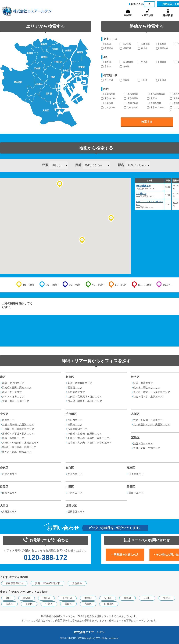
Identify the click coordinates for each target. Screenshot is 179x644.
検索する (147, 122)
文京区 (70, 468)
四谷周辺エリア (76, 392)
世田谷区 (71, 506)
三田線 (143, 80)
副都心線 (162, 48)
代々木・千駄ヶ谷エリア (147, 388)
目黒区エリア (9, 493)
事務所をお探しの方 (126, 555)
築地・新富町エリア (13, 438)
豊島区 (135, 437)
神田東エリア (75, 425)
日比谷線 (144, 44)
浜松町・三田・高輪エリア (17, 388)
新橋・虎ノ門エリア (13, 383)
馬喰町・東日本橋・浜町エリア (19, 447)
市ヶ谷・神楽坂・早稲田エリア (85, 401)
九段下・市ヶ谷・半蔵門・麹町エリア (88, 438)
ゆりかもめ (131, 107)
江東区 (131, 468)
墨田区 (131, 487)
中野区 (70, 487)
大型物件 (77, 583)
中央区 (4, 414)
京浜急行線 (108, 94)
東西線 (161, 44)
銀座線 (106, 44)
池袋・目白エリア (143, 444)
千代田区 (71, 414)
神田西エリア (75, 420)
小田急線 (107, 103)
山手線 (106, 62)
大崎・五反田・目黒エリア (148, 420)
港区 (3, 377)
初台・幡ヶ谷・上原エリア (148, 397)
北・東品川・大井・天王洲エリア (152, 425)
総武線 (161, 62)
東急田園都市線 (156, 94)
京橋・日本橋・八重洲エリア (18, 425)
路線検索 (168, 15)
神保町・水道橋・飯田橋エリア (85, 434)
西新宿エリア (75, 388)
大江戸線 (107, 80)
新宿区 (70, 377)
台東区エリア (9, 474)
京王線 (152, 98)
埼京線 (124, 66)
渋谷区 (135, 377)
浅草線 (124, 80)
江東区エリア (136, 474)
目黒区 (4, 487)
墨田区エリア (136, 493)
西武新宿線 (154, 103)
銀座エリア (8, 420)
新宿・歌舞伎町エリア (80, 383)
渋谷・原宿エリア (143, 383)
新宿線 (161, 80)
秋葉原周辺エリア (77, 429)
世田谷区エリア (76, 512)
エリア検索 (147, 15)
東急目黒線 (131, 98)
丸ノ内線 (125, 44)
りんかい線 (108, 107)
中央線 (143, 62)
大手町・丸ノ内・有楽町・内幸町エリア (90, 443)
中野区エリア (75, 493)
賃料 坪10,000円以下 (47, 583)
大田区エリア (9, 512)
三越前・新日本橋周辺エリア (18, 429)
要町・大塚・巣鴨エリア (147, 448)
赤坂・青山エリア (12, 392)
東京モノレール (156, 107)
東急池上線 (108, 98)
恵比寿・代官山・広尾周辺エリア (152, 392)
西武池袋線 (131, 103)
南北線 (143, 48)
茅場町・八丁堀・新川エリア (18, 434)
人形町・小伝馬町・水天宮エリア (20, 443)
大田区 (4, 506)
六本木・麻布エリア (13, 397)
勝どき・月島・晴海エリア (17, 452)
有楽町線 (107, 48)
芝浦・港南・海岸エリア (16, 401)
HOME (128, 15)
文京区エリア (75, 474)
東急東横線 (131, 94)
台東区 (4, 468)
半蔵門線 (125, 48)
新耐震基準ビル (14, 583)
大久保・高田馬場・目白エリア (85, 397)
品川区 (135, 414)
